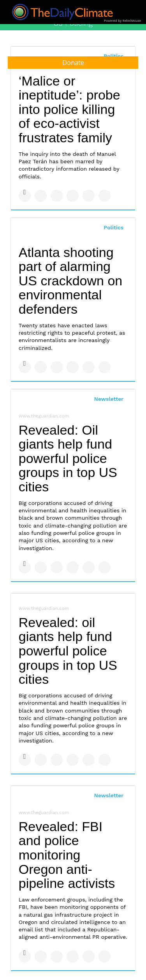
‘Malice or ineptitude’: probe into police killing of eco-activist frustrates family (69, 109)
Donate (73, 63)
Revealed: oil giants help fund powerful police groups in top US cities (68, 651)
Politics (113, 227)
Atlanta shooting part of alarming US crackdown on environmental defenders (70, 281)
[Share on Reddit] (105, 196)
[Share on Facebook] (25, 196)
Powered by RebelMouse (122, 21)
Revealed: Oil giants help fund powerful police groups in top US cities (68, 459)
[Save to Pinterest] (89, 196)
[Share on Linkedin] (57, 196)
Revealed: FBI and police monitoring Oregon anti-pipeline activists (67, 855)
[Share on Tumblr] (73, 196)
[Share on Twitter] (41, 196)
